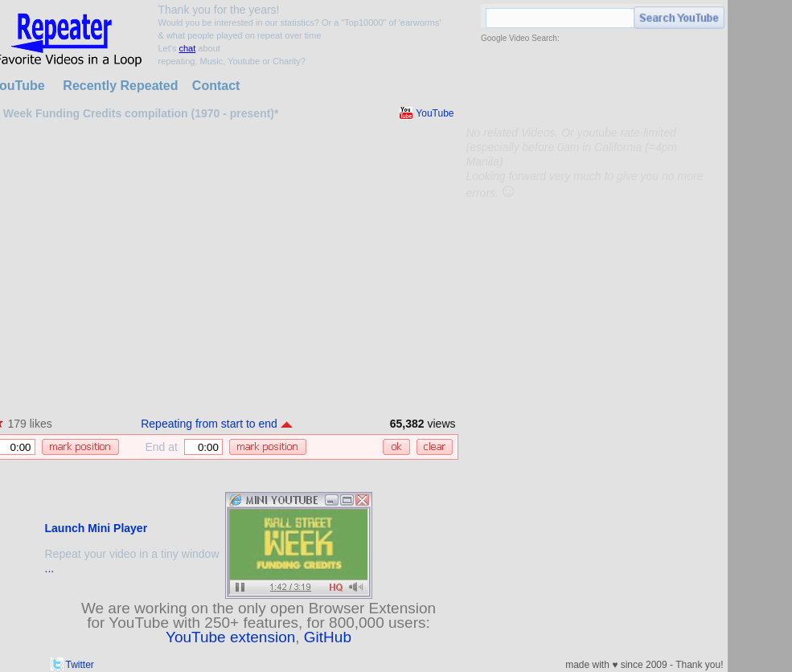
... (50, 568)
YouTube (435, 113)
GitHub (328, 637)
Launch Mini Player (96, 528)
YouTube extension (230, 637)
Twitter (80, 665)
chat (187, 48)
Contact (216, 86)
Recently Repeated (120, 86)
